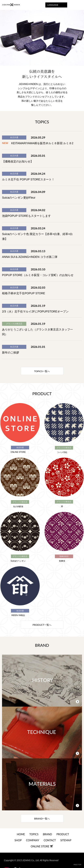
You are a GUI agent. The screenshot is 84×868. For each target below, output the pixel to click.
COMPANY (33, 840)
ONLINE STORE (40, 846)
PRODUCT (63, 834)
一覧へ (42, 371)
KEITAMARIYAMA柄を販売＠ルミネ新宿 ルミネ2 (42, 143)
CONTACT (50, 840)
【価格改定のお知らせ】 (18, 161)
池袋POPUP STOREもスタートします (26, 216)
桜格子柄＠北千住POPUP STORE (24, 293)
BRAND (47, 834)
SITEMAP (66, 840)
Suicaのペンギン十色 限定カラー (23, 234)
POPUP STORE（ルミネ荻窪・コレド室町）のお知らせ (38, 275)
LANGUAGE (53, 5)
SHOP (18, 840)
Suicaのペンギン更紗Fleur (19, 198)
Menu (78, 5)
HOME (21, 834)
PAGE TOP (78, 865)
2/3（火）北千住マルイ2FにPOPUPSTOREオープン (35, 311)
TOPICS (34, 834)
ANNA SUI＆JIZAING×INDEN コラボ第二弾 (30, 257)
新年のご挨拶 (11, 352)
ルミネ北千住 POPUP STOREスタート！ (28, 179)
